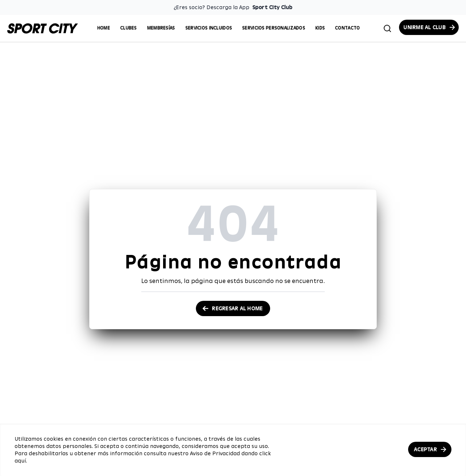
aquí (20, 461)
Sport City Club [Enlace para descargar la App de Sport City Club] (272, 7)
